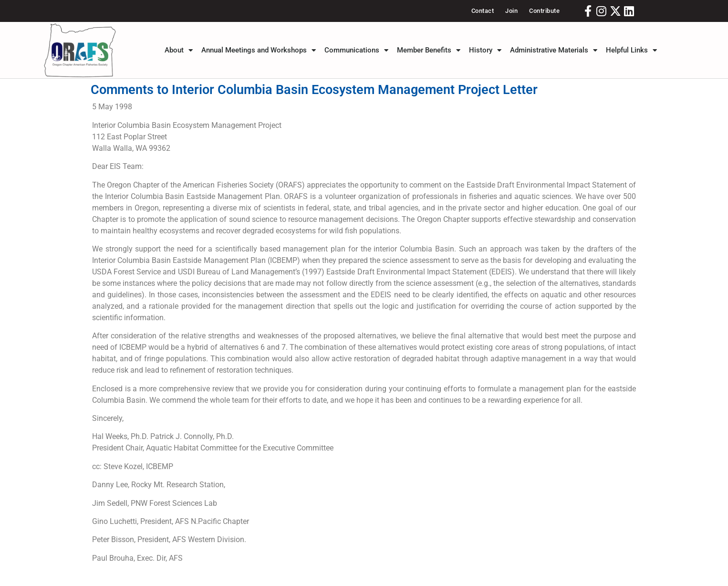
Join (511, 11)
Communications (356, 50)
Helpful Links (631, 50)
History (485, 50)
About (179, 50)
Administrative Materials (554, 50)
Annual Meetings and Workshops (259, 50)
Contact (483, 11)
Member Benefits (429, 50)
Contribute (544, 11)
